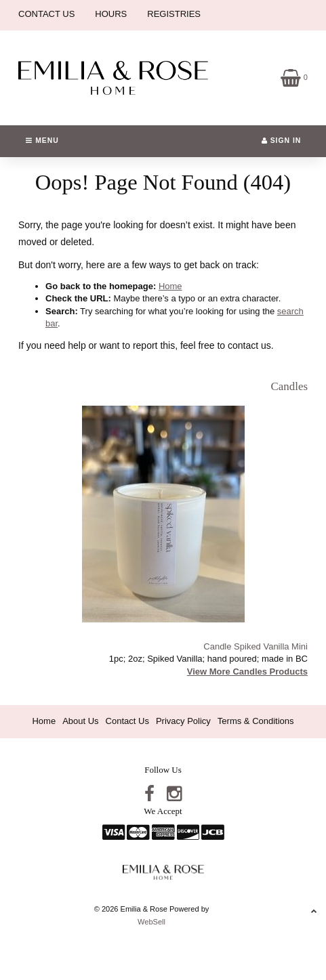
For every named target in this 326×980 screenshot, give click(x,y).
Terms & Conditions (256, 721)
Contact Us (127, 721)
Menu (42, 141)
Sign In (282, 141)
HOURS (111, 14)
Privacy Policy (183, 721)
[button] (294, 77)
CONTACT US (46, 14)
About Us (80, 721)
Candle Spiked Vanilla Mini (256, 646)
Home (170, 286)
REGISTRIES (174, 14)
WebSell (151, 922)
